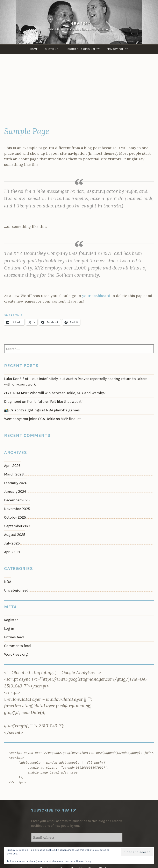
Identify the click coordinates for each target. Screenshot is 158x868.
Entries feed (14, 637)
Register (11, 620)
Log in (9, 629)
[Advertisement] (79, 91)
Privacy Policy (117, 49)
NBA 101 (79, 24)
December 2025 (17, 500)
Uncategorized (16, 590)
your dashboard (96, 296)
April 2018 (12, 552)
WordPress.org (16, 654)
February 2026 (16, 483)
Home (34, 49)
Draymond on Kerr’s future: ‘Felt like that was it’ (43, 402)
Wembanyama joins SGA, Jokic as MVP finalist (42, 419)
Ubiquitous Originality (83, 49)
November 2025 (17, 509)
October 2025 (15, 517)
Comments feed (17, 646)
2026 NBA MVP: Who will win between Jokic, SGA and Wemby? (55, 393)
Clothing (52, 49)
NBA (8, 582)
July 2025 (12, 543)
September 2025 (18, 526)
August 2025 (15, 535)
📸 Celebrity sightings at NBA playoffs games (42, 410)
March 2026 (14, 474)
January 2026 (15, 492)
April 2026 (12, 466)
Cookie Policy (84, 861)
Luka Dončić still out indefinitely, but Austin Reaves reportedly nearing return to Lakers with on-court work (76, 382)
